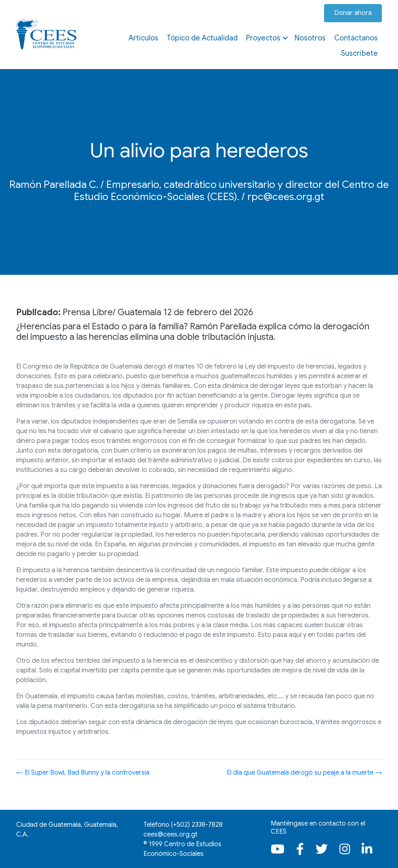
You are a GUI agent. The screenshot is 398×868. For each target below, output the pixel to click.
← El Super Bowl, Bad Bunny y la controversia (83, 773)
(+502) (197, 825)
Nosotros (310, 38)
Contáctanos (356, 38)
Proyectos (263, 38)
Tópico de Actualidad (202, 38)
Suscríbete (359, 53)
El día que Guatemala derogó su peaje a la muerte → (304, 773)
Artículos (143, 38)
